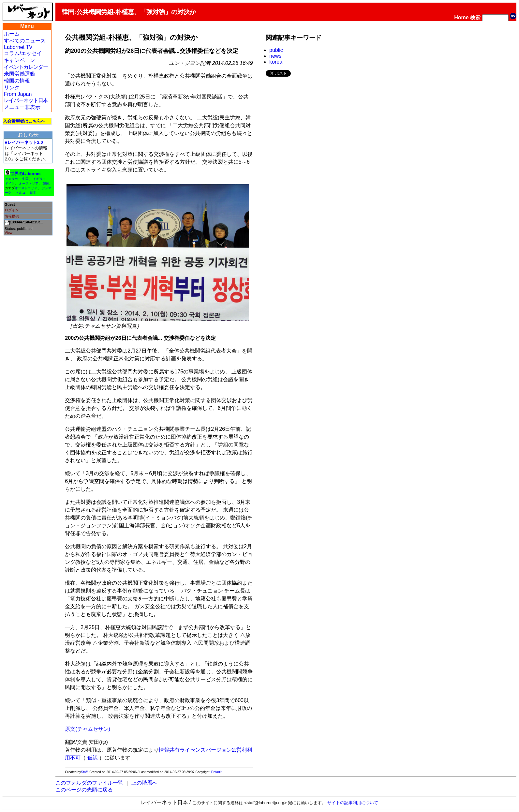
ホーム (12, 34)
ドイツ (10, 183)
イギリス (39, 179)
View (8, 233)
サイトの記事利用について (353, 803)
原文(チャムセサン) (88, 729)
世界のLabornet (25, 174)
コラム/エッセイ (23, 53)
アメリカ (11, 179)
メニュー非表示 (22, 107)
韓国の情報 (17, 81)
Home (461, 17)
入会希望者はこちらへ (24, 121)
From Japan (18, 94)
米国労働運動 (20, 74)
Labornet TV (18, 47)
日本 (33, 193)
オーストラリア (26, 188)
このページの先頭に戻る (84, 790)
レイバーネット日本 (26, 100)
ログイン (12, 210)
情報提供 (12, 216)
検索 (475, 17)
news (275, 56)
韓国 (46, 183)
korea (276, 62)
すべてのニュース (25, 41)
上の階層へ (144, 783)
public (276, 50)
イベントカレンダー (26, 67)
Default (216, 772)
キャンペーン (20, 60)
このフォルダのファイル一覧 (89, 783)
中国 (25, 179)
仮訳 (93, 758)
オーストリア (29, 183)
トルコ (21, 193)
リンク (12, 88)
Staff (84, 772)
